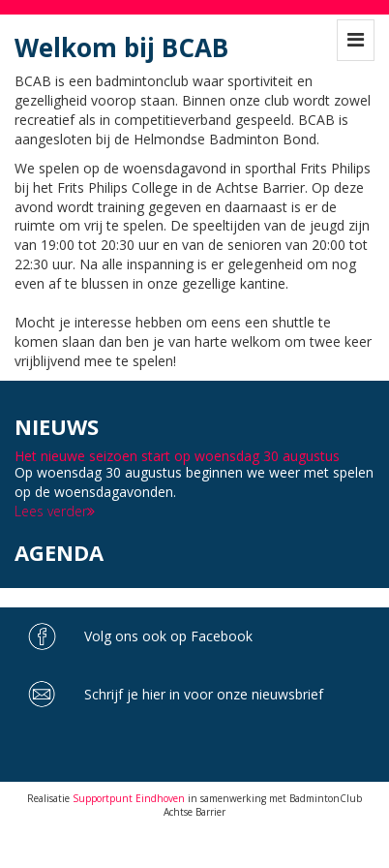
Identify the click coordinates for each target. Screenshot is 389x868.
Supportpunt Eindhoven (129, 798)
